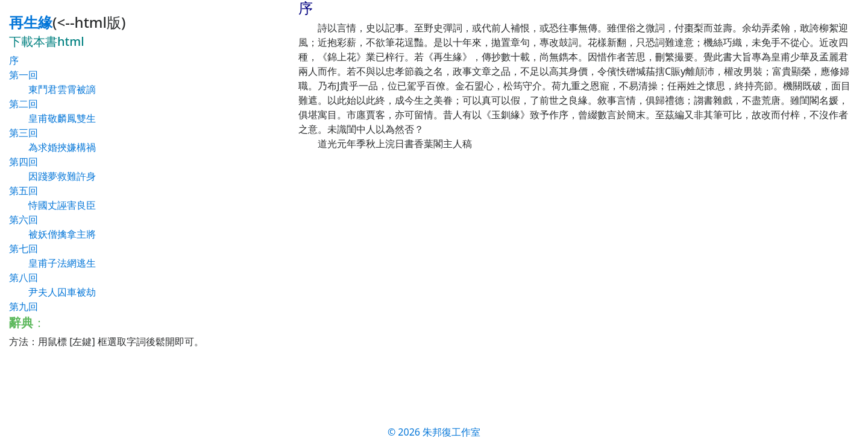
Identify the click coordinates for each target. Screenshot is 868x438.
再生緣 (31, 22)
